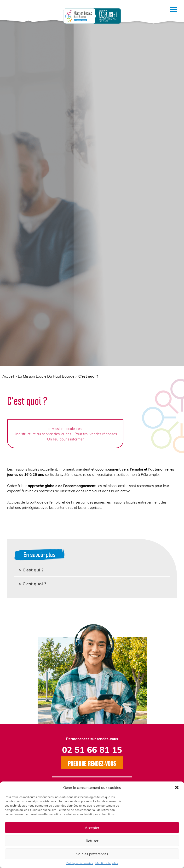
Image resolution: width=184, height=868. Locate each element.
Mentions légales (107, 863)
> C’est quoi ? (32, 583)
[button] (177, 787)
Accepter (92, 828)
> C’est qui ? (31, 570)
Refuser (92, 841)
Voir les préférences (92, 854)
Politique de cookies (80, 863)
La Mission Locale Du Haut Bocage (46, 376)
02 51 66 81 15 (92, 749)
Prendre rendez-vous (92, 763)
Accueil (8, 376)
